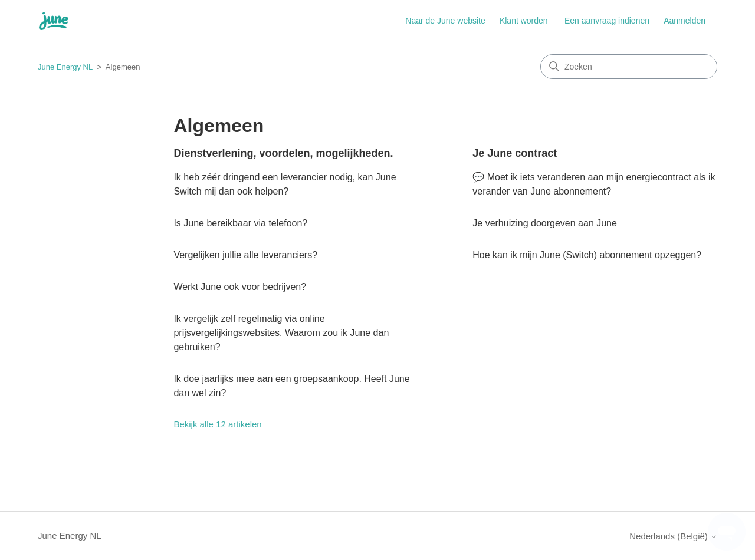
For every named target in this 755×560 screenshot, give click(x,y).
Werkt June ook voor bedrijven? (240, 287)
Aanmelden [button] (685, 21)
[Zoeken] (629, 67)
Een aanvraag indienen (607, 21)
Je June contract (515, 153)
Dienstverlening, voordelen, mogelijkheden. (283, 153)
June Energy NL (65, 67)
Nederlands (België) (673, 536)
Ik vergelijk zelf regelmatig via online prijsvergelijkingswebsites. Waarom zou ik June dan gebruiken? (281, 333)
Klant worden (524, 21)
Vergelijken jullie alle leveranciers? (245, 255)
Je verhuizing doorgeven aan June (545, 223)
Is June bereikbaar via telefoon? (240, 223)
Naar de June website (445, 21)
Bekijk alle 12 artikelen (217, 424)
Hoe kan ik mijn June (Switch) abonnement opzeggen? (587, 255)
